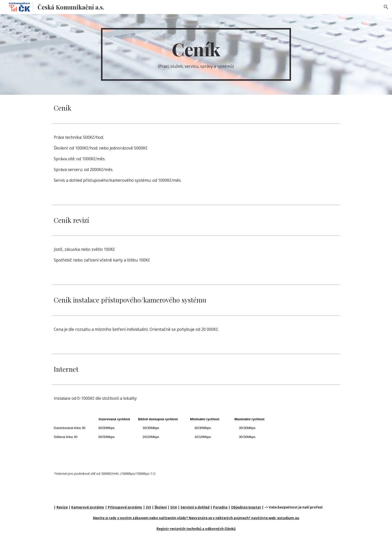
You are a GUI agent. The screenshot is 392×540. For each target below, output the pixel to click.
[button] (386, 7)
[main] (196, 54)
